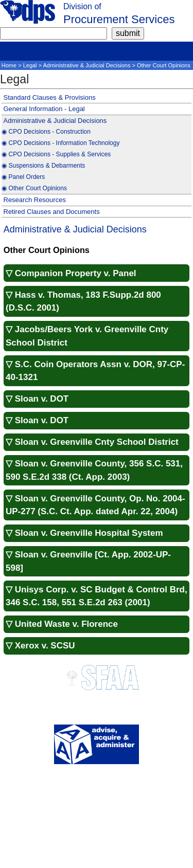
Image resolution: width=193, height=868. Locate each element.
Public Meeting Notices (96, 807)
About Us (97, 782)
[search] (54, 33)
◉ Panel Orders (23, 177)
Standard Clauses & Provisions (50, 97)
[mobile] (8, 49)
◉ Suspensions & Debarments (43, 166)
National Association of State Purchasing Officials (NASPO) (97, 835)
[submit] (128, 33)
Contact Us (96, 791)
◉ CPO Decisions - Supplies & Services (56, 154)
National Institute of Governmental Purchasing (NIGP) (97, 844)
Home (9, 65)
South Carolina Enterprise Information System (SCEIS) (97, 860)
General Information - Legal (44, 109)
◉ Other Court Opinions (34, 188)
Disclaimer (97, 799)
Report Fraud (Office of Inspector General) (97, 852)
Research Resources (35, 200)
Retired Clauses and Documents (52, 212)
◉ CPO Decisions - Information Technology (60, 143)
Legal (30, 65)
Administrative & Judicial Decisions (87, 65)
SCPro (96, 815)
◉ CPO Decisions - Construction (46, 132)
